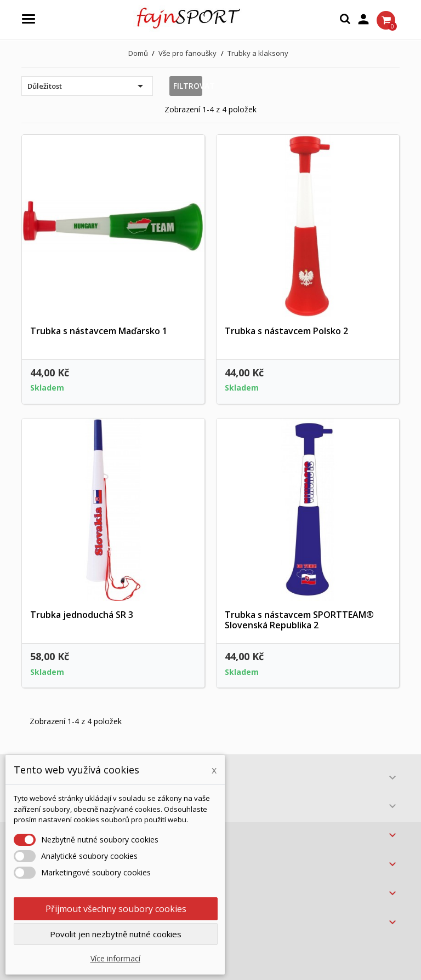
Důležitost (87, 86)
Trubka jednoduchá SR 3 (82, 615)
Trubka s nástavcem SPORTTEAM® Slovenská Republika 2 (299, 620)
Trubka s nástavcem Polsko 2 (286, 331)
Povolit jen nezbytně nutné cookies (116, 934)
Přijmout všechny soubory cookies (116, 909)
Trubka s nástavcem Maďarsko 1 (99, 331)
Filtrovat (188, 86)
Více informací (115, 958)
